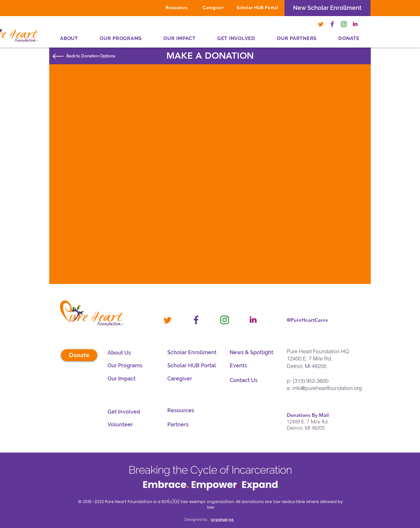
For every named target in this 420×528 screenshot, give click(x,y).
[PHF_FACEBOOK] (332, 24)
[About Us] (126, 353)
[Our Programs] (126, 366)
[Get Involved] (133, 412)
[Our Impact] (126, 379)
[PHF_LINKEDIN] (355, 24)
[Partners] (185, 425)
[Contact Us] (255, 380)
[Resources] (177, 8)
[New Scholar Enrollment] (327, 8)
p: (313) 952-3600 (308, 381)
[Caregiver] (213, 8)
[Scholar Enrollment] (193, 353)
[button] (297, 38)
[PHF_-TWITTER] (321, 24)
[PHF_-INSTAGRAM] (344, 24)
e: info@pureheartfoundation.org (324, 388)
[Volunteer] (133, 425)
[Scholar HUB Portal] (257, 8)
